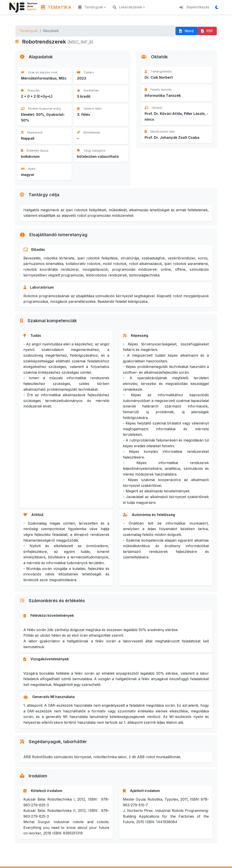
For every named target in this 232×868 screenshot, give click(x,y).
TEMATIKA (56, 7)
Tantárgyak (28, 31)
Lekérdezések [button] (127, 7)
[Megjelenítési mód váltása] (218, 7)
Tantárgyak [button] (91, 7)
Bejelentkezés (194, 7)
